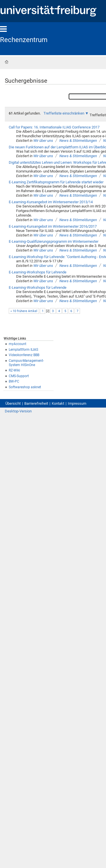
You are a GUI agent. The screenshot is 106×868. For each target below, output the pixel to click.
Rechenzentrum (24, 40)
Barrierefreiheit (36, 403)
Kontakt (58, 403)
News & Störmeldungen (78, 141)
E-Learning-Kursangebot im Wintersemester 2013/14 (51, 202)
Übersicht (13, 403)
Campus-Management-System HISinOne (26, 363)
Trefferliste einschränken (64, 113)
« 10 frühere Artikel (24, 311)
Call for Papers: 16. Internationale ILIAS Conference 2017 (54, 127)
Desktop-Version (18, 411)
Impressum (77, 403)
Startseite (7, 62)
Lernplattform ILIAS (23, 350)
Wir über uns (43, 141)
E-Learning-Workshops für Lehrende (38, 272)
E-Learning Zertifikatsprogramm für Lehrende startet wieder (56, 182)
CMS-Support (19, 376)
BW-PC (14, 381)
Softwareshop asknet (25, 387)
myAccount (18, 344)
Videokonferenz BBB (24, 355)
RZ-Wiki (14, 370)
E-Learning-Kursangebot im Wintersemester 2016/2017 (53, 226)
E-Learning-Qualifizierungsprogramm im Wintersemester (54, 241)
